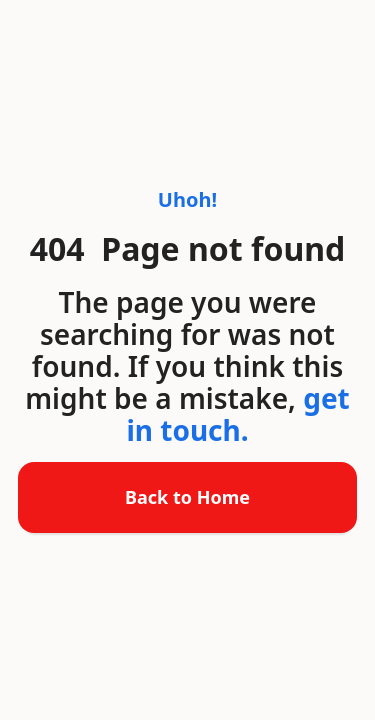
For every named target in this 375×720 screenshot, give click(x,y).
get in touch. (237, 414)
